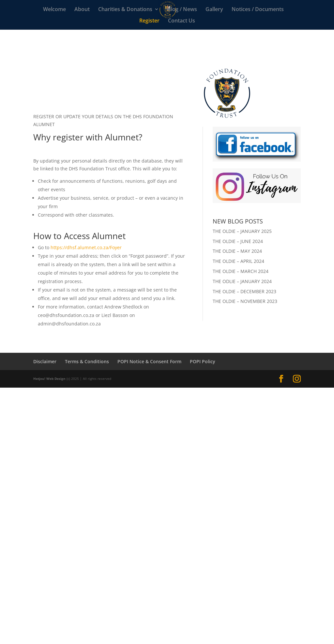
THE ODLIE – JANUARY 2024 (242, 281)
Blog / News (182, 10)
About (82, 10)
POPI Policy (203, 361)
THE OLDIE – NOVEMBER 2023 (245, 301)
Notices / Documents (258, 10)
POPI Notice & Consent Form (149, 361)
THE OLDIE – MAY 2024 (237, 251)
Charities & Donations (125, 10)
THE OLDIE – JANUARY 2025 (242, 231)
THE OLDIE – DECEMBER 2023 (244, 291)
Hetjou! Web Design (49, 379)
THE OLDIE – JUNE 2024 (238, 241)
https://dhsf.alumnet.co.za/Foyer (86, 247)
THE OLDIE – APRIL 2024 (238, 261)
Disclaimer (45, 361)
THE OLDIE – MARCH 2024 (241, 271)
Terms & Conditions (87, 361)
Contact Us (182, 21)
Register (149, 21)
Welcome (54, 10)
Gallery (214, 10)
